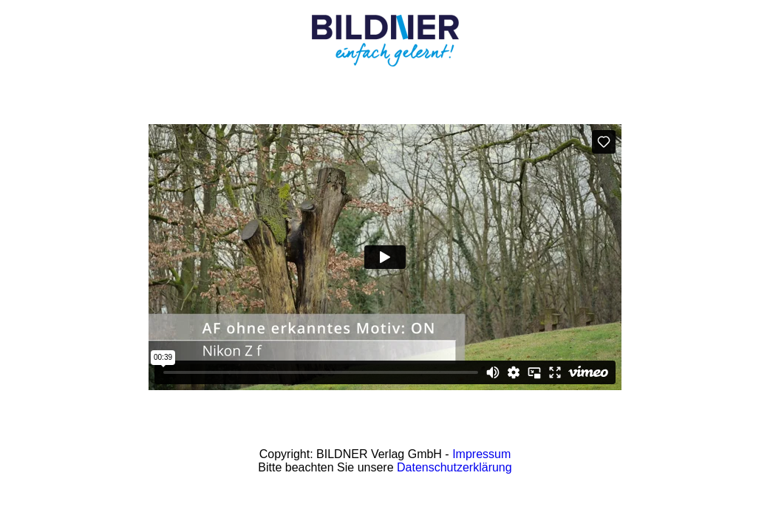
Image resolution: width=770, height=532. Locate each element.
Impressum (481, 454)
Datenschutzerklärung (454, 467)
